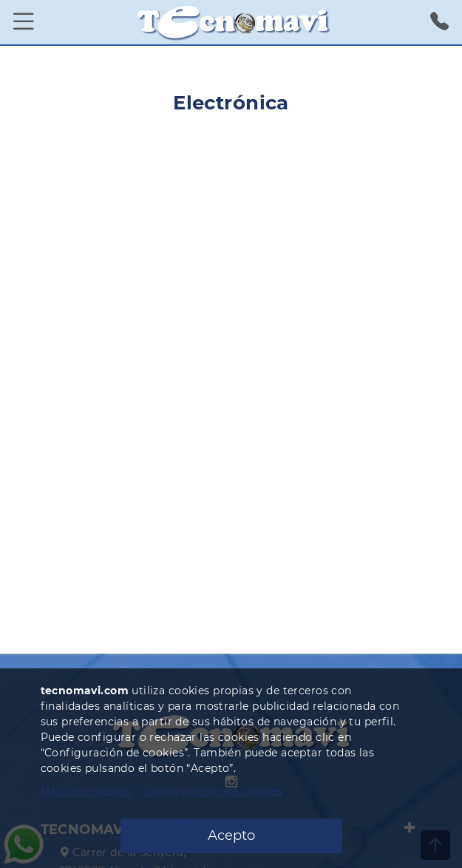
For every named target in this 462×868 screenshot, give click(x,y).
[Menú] (24, 22)
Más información (86, 791)
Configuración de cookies (213, 791)
